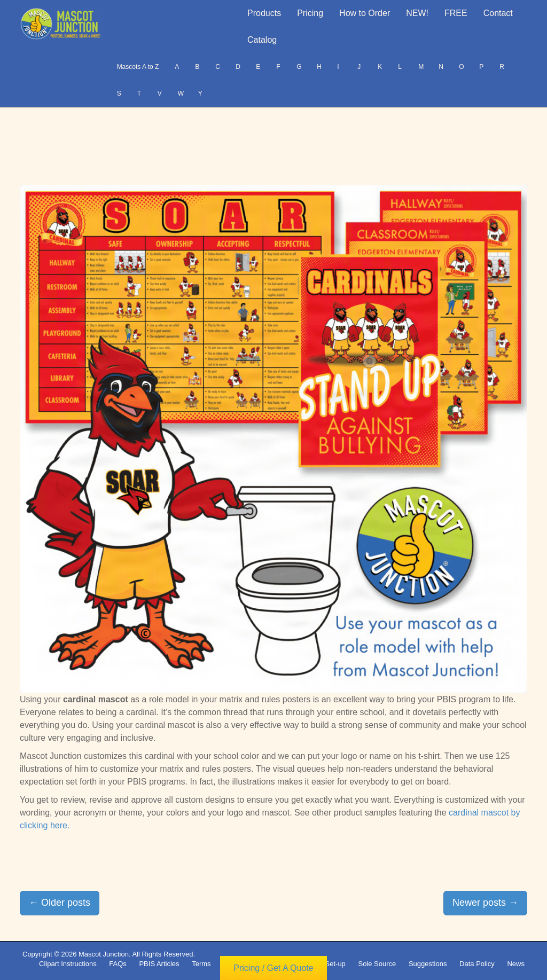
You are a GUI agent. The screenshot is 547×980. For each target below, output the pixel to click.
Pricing (310, 13)
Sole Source (377, 964)
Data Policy (477, 964)
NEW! (417, 13)
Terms (201, 964)
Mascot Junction (104, 954)
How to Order (365, 13)
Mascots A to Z (138, 67)
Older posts (60, 903)
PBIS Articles (159, 964)
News (516, 964)
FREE (456, 13)
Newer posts (485, 903)
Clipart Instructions (68, 964)
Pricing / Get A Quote (273, 968)
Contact (498, 13)
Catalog (262, 40)
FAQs (118, 964)
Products (264, 13)
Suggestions (428, 964)
